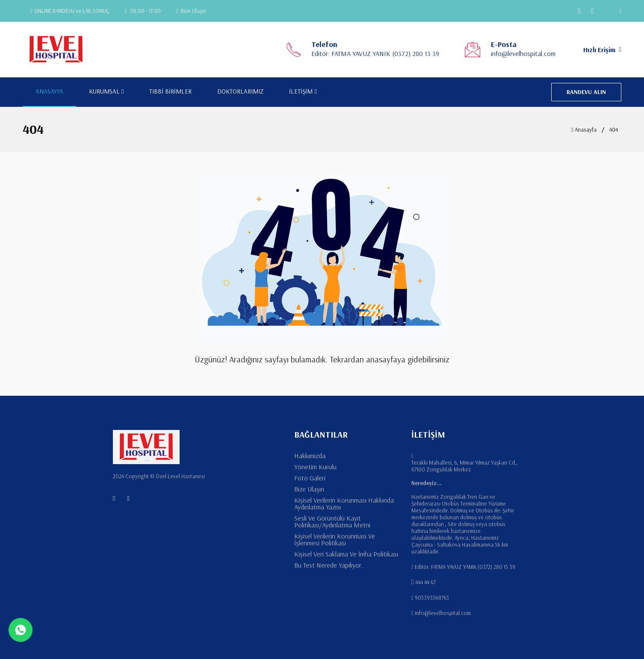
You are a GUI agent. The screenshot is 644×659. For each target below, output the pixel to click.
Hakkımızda (310, 456)
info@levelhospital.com (523, 53)
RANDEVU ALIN (586, 92)
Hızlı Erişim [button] (602, 50)
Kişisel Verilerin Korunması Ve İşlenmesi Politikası (335, 539)
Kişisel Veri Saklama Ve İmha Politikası (346, 554)
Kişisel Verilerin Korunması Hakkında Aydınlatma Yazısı (344, 503)
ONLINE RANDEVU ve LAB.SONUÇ (70, 11)
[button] (615, 11)
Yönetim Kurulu (315, 467)
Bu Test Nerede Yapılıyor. (329, 565)
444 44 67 (425, 582)
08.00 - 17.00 (143, 11)
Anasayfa (584, 129)
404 (614, 129)
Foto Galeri (310, 478)
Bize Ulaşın (191, 11)
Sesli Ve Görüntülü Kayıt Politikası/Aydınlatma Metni (332, 521)
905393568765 (432, 597)
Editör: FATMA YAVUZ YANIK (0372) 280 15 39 (375, 53)
